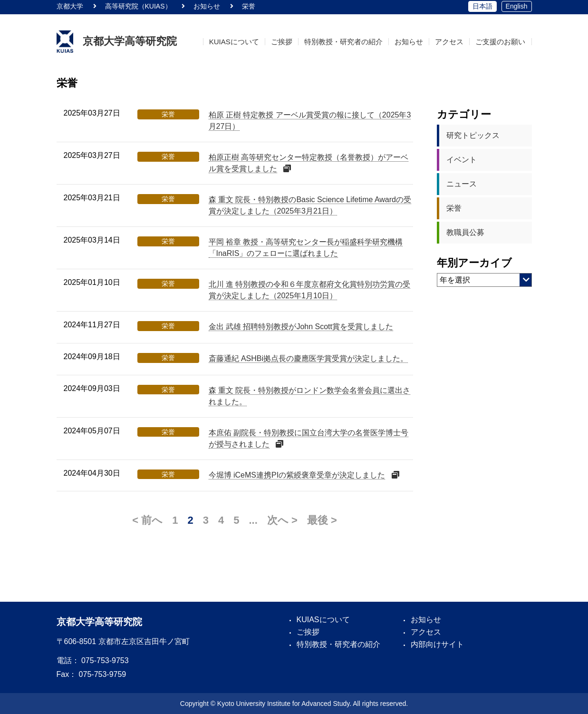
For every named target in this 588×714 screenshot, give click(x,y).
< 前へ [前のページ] (147, 520)
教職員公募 (465, 232)
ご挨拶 (288, 42)
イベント (462, 160)
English (517, 6)
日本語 (482, 6)
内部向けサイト (437, 644)
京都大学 (70, 6)
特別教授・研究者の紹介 (348, 42)
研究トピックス (473, 135)
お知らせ (412, 42)
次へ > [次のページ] (282, 520)
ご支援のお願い (501, 42)
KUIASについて (241, 42)
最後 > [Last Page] (322, 520)
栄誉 (454, 208)
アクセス (451, 42)
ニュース (462, 184)
